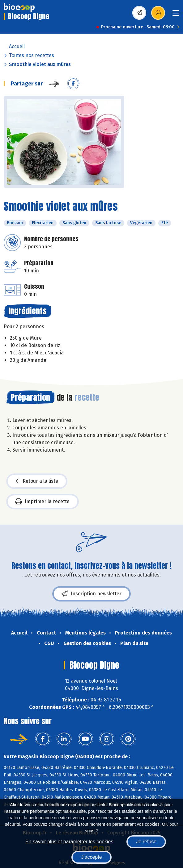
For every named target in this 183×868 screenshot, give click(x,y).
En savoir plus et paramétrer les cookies (69, 842)
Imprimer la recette (43, 502)
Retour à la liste (37, 481)
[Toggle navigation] (176, 15)
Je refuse (146, 842)
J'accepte (91, 857)
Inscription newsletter (91, 594)
